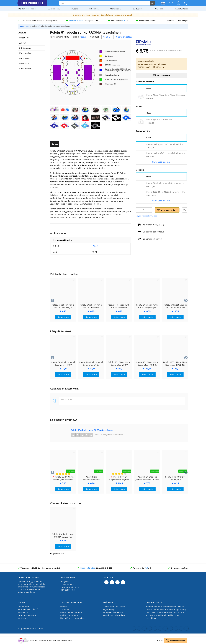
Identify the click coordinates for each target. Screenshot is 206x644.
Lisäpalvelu (110, 603)
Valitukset (22, 618)
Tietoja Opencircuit (72, 603)
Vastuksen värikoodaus (114, 615)
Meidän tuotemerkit (27, 9)
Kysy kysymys (66, 399)
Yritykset (171, 21)
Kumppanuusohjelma (113, 612)
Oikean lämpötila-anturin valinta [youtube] (166, 609)
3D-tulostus (138, 9)
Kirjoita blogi (109, 609)
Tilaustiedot (23, 607)
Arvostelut (65, 609)
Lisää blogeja (152, 618)
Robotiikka (94, 9)
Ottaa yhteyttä (183, 21)
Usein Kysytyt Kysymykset (73, 618)
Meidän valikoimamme (71, 612)
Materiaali (159, 9)
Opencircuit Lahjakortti (114, 607)
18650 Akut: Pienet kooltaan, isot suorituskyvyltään (167, 612)
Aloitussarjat (116, 9)
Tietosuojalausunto (27, 615)
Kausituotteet (181, 9)
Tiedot (21, 603)
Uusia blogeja (154, 603)
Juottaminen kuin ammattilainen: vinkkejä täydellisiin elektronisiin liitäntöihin (167, 607)
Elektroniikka (54, 9)
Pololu (92, 246)
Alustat (74, 9)
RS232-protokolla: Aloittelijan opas (162, 615)
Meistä (63, 607)
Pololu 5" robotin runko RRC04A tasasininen (92, 430)
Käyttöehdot (23, 612)
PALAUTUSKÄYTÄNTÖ (28, 609)
